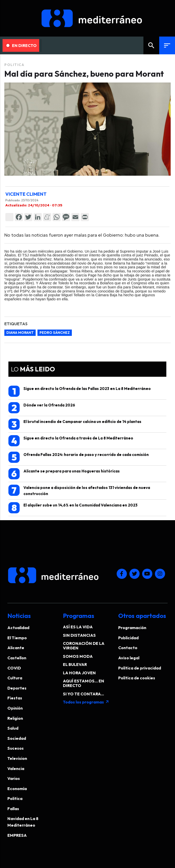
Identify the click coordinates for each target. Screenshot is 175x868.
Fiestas (15, 698)
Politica (14, 65)
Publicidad (128, 638)
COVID (14, 668)
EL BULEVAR (75, 664)
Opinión (15, 708)
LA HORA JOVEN (79, 673)
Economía (17, 789)
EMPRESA (17, 835)
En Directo (22, 45)
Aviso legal (129, 658)
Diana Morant (20, 333)
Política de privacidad (140, 668)
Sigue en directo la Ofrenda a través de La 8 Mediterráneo (71, 441)
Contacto (128, 648)
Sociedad (17, 738)
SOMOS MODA (78, 656)
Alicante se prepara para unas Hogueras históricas (64, 474)
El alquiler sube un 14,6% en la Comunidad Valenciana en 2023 (73, 508)
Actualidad (18, 628)
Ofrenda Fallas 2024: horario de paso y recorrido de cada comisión (79, 457)
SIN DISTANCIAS (79, 635)
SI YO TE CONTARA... (83, 694)
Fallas (13, 809)
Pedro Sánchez (55, 333)
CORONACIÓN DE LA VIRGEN (84, 646)
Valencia (16, 768)
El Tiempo (17, 638)
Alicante (16, 648)
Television (17, 758)
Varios (14, 778)
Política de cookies (137, 678)
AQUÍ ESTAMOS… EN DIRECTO (84, 683)
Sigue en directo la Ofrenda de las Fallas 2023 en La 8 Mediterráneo (80, 391)
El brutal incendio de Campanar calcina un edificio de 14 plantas (75, 424)
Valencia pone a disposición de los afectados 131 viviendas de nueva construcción (79, 490)
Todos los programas (86, 702)
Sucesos (16, 748)
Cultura (15, 678)
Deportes (17, 688)
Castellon (17, 658)
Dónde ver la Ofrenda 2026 (42, 408)
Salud (13, 728)
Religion (15, 718)
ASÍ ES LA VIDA (78, 627)
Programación (132, 628)
